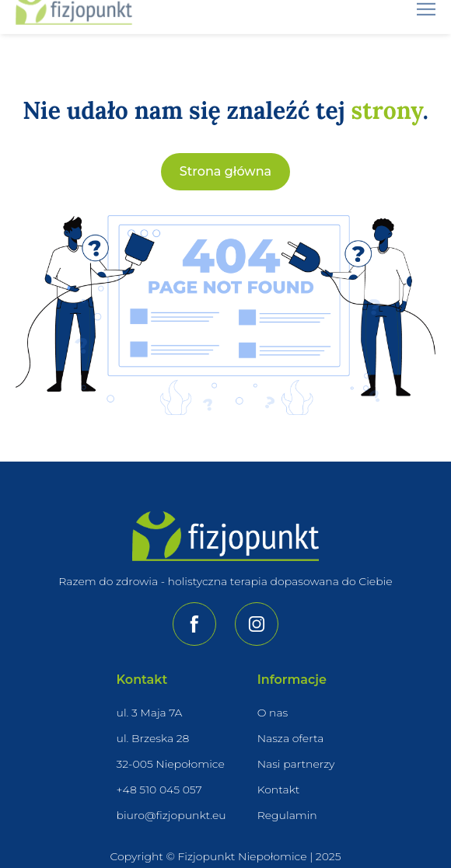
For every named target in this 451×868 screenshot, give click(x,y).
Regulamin (287, 815)
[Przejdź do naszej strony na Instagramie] (257, 624)
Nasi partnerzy (296, 764)
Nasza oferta (291, 738)
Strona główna (226, 172)
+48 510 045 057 (159, 790)
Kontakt (279, 790)
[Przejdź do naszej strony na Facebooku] (194, 624)
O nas (273, 713)
